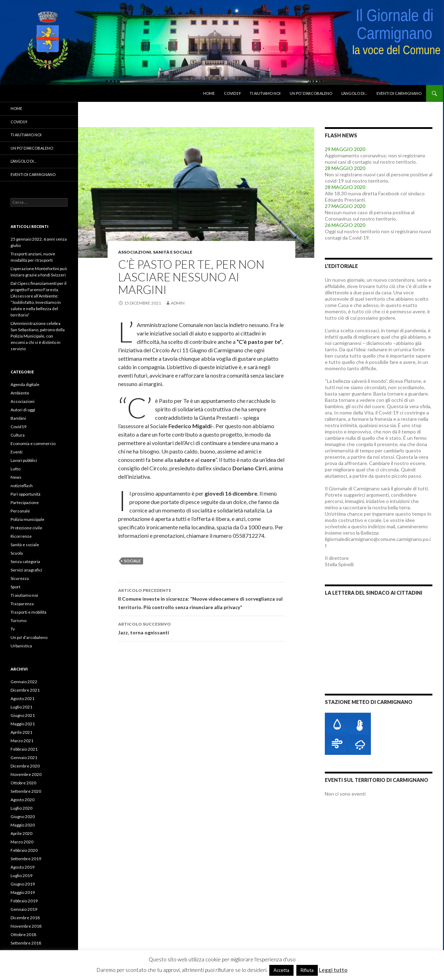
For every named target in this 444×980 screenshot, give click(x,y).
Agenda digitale (25, 384)
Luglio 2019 (21, 876)
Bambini (18, 418)
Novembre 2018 (26, 926)
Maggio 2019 (23, 892)
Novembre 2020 (26, 774)
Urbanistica (21, 646)
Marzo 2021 (22, 741)
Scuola (17, 553)
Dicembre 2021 (25, 690)
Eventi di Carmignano (399, 93)
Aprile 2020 (21, 833)
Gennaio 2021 (24, 757)
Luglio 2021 (21, 707)
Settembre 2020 (26, 791)
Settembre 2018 (26, 943)
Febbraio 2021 (24, 749)
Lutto (15, 469)
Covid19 (232, 93)
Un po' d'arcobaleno (29, 637)
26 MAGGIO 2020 (345, 225)
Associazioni (135, 252)
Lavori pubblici (24, 460)
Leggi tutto (333, 970)
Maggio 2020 (23, 825)
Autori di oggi (23, 410)
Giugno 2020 (23, 816)
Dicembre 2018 (25, 918)
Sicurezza (20, 578)
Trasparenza (22, 604)
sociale (132, 561)
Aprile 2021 (21, 732)
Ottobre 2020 (23, 783)
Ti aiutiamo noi (265, 93)
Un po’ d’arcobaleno (311, 93)
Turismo (18, 620)
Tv (13, 629)
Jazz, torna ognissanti (201, 628)
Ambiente (20, 393)
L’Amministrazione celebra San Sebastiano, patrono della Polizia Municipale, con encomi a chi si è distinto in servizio (38, 336)
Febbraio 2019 (24, 901)
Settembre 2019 (26, 859)
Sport (15, 587)
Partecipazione (25, 502)
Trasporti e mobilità (28, 612)
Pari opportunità (25, 494)
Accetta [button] (281, 970)
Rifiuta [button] (307, 970)
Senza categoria (25, 561)
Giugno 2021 (23, 715)
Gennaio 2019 (24, 909)
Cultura (18, 435)
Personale (20, 511)
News (16, 477)
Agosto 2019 (22, 867)
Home (209, 93)
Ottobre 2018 (23, 935)
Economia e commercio (33, 443)
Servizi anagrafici (26, 570)
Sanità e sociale (173, 252)
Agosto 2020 (22, 800)
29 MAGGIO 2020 (345, 149)
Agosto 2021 (22, 698)
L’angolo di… (354, 93)
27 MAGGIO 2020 (345, 206)
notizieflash (22, 486)
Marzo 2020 (22, 842)
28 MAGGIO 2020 (345, 168)
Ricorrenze (21, 536)
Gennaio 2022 (24, 682)
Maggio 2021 (23, 724)
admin (178, 303)
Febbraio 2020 (24, 850)
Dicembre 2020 (25, 766)
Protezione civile (26, 528)
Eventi (17, 452)
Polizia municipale (27, 519)
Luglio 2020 (21, 808)
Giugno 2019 (23, 884)
